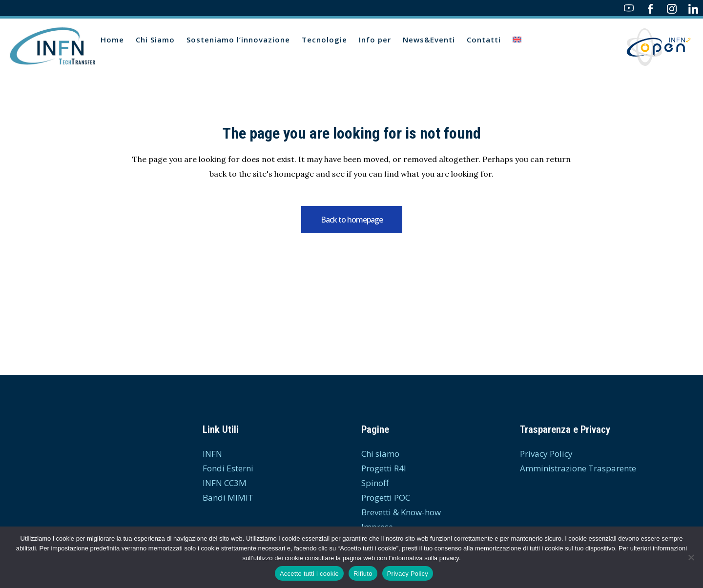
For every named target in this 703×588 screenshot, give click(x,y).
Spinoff (375, 483)
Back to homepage (352, 220)
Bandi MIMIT (228, 497)
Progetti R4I (384, 468)
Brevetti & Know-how (401, 512)
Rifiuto (363, 574)
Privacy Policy (546, 454)
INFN (212, 454)
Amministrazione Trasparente (578, 468)
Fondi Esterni (228, 468)
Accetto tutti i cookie (309, 574)
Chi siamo (380, 454)
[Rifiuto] (691, 557)
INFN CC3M (225, 483)
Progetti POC (386, 497)
